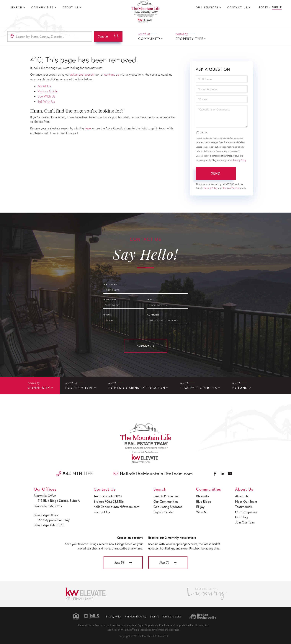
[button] (108, 36)
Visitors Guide (47, 90)
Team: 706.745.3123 (106, 495)
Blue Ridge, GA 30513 (49, 523)
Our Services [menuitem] (207, 8)
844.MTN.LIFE (75, 473)
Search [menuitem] (16, 8)
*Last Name (110, 299)
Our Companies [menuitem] (246, 510)
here (87, 125)
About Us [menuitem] (71, 8)
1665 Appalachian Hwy (52, 518)
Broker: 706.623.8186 (107, 500)
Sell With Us (46, 99)
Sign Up (277, 7)
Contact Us (145, 345)
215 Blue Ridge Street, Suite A (56, 500)
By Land (226, 387)
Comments (153, 314)
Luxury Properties (187, 387)
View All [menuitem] (199, 510)
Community (148, 39)
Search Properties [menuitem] (163, 495)
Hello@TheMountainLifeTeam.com (153, 473)
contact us (109, 74)
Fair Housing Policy (136, 614)
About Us (44, 85)
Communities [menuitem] (43, 8)
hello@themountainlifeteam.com (114, 505)
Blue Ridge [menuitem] (201, 500)
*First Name (110, 284)
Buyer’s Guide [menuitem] (160, 510)
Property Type (187, 39)
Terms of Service (231, 188)
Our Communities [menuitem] (163, 500)
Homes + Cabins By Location (130, 387)
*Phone (108, 314)
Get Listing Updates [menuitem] (164, 505)
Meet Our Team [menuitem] (246, 500)
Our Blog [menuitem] (242, 514)
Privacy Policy (240, 160)
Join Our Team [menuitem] (245, 519)
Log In (263, 7)
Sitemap (155, 614)
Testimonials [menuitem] (244, 505)
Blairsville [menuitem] (200, 495)
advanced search (81, 74)
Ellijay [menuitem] (198, 505)
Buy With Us (46, 94)
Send (216, 173)
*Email (151, 299)
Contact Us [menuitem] (237, 8)
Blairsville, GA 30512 (48, 504)
